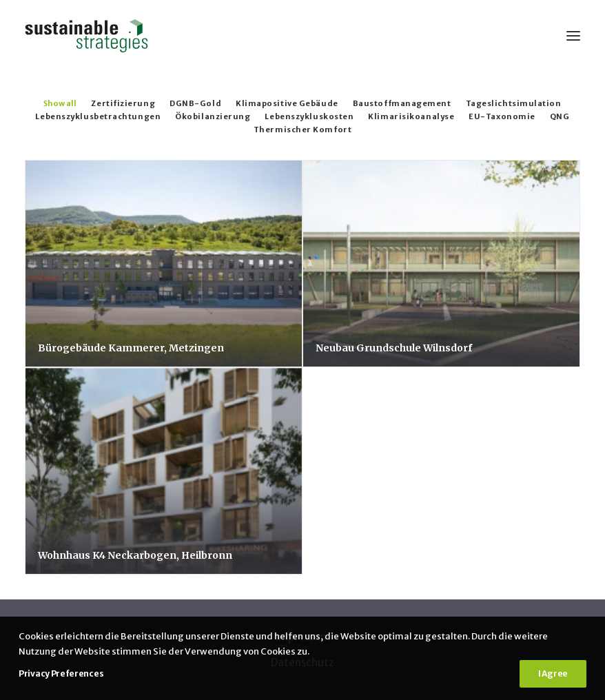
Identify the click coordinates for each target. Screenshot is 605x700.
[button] (573, 36)
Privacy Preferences (61, 673)
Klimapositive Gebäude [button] (287, 103)
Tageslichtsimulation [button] (514, 103)
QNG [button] (560, 116)
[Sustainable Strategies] (86, 36)
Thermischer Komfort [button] (302, 130)
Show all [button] (60, 103)
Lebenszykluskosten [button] (309, 116)
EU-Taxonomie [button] (502, 116)
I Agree (553, 673)
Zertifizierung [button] (123, 103)
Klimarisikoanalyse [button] (411, 116)
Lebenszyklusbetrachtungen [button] (98, 116)
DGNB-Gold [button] (195, 103)
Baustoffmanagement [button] (402, 103)
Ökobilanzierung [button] (213, 116)
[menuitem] (60, 102)
